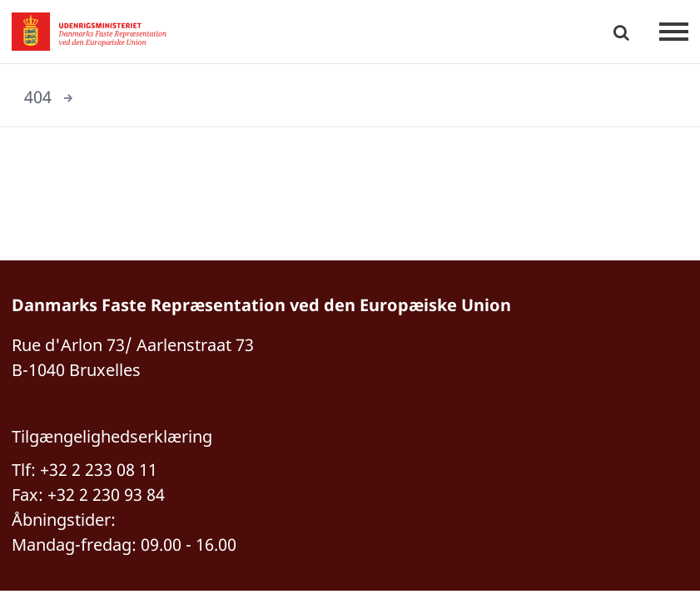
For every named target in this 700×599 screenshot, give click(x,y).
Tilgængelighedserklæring (112, 436)
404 (38, 97)
